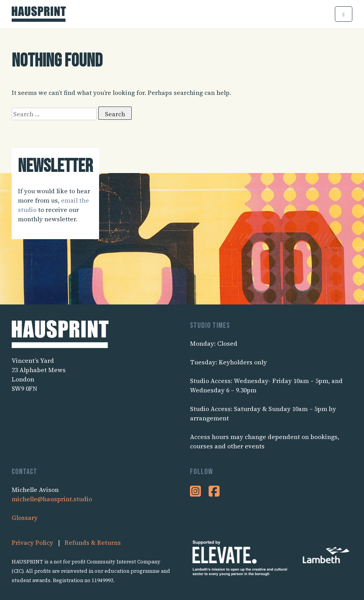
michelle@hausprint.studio (52, 499)
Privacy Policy (32, 542)
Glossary (25, 518)
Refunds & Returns (93, 542)
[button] (344, 14)
